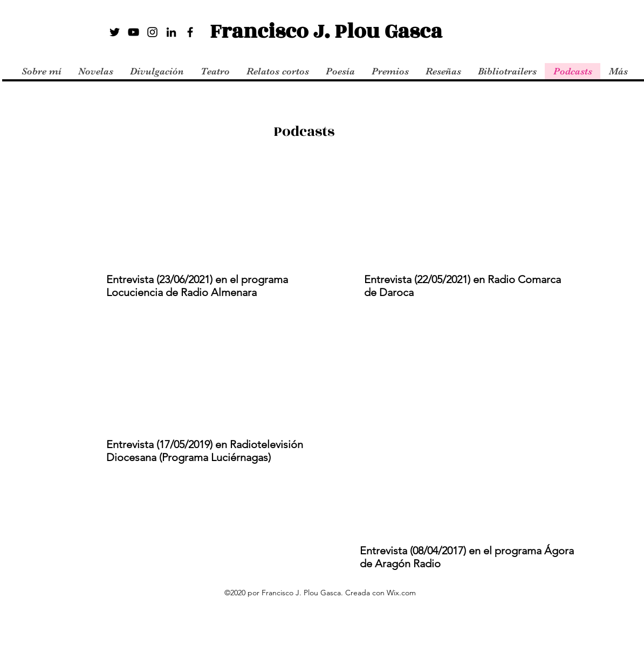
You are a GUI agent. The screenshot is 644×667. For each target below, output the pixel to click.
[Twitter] (115, 32)
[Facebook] (190, 32)
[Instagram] (152, 32)
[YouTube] (133, 32)
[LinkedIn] (171, 32)
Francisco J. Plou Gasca (326, 32)
